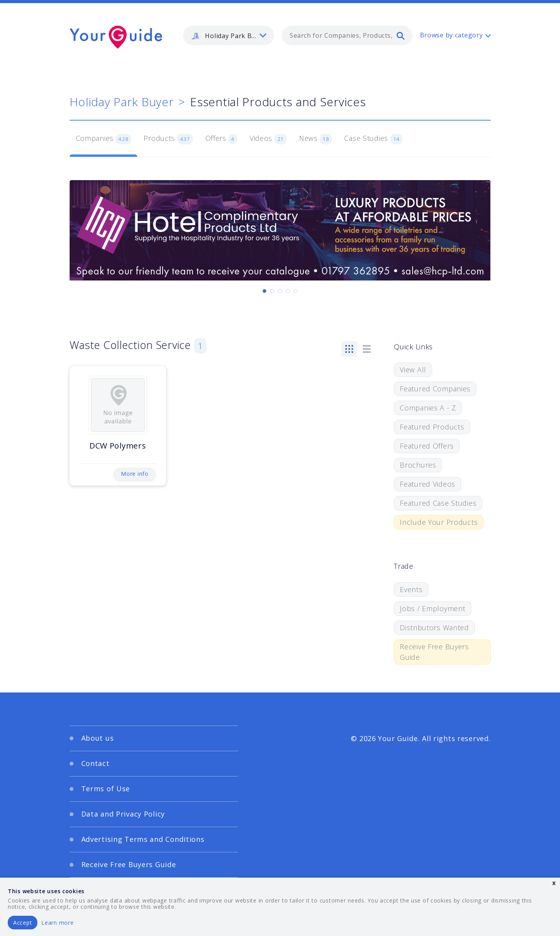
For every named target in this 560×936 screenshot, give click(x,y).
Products (168, 139)
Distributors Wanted (434, 628)
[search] (401, 35)
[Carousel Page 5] (296, 291)
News (316, 139)
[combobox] (347, 35)
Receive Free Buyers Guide (434, 652)
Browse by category (451, 35)
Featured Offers (427, 446)
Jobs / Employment (432, 608)
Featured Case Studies (438, 503)
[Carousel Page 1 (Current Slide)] (264, 291)
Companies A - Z (428, 408)
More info (135, 474)
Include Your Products (439, 522)
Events (411, 589)
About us (98, 738)
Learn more (57, 923)
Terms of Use (106, 789)
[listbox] (229, 35)
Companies (104, 139)
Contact (95, 763)
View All (413, 370)
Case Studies (373, 139)
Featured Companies (435, 389)
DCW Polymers (118, 446)
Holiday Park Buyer (122, 102)
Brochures (418, 465)
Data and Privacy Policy (123, 814)
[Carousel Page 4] (288, 291)
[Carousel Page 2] (272, 291)
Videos (268, 139)
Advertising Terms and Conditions (143, 839)
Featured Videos (428, 484)
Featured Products (432, 427)
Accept (23, 923)
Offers (221, 139)
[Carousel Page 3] (280, 291)
